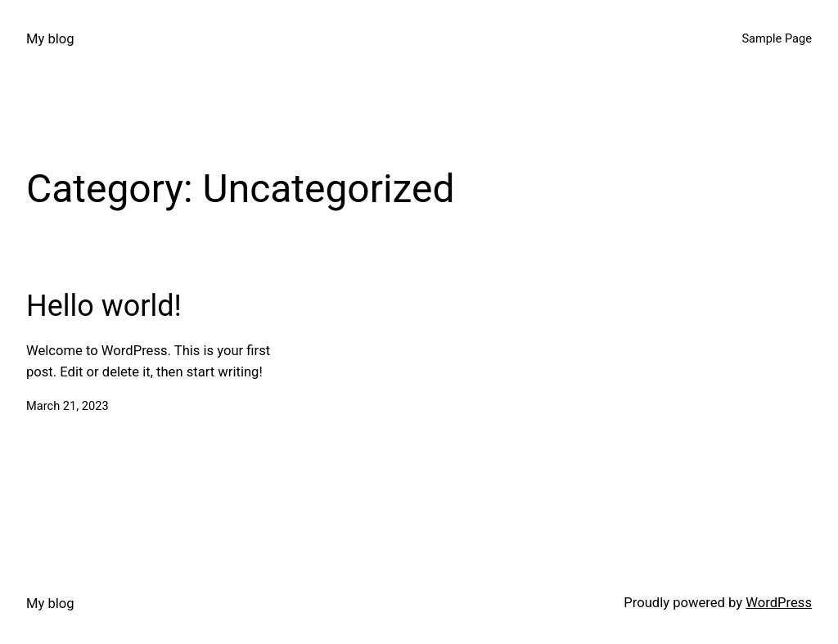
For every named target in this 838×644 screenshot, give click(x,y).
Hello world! (104, 306)
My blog (50, 39)
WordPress (779, 603)
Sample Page (777, 38)
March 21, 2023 (68, 406)
